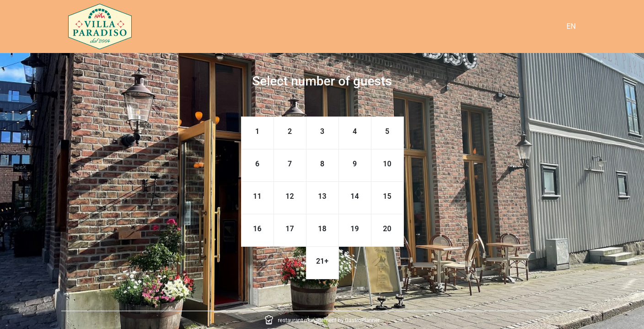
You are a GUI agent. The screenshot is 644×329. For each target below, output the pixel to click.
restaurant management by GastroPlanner (329, 320)
